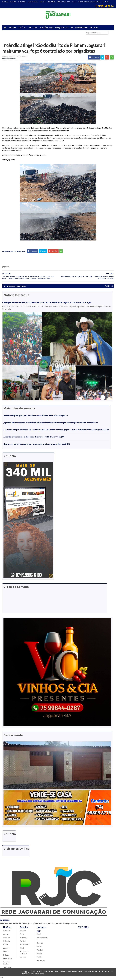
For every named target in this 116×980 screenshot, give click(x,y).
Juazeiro (6, 949)
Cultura (34, 28)
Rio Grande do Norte (89, 2)
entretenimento (42, 940)
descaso (6, 935)
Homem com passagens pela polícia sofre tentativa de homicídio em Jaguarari (36, 416)
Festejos (40, 948)
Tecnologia (7, 969)
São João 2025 (62, 28)
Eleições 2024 (46, 28)
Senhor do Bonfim (7, 964)
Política (23, 28)
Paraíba (51, 2)
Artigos (94, 28)
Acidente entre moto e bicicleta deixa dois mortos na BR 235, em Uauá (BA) (34, 438)
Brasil (5, 2)
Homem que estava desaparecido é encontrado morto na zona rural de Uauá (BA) (37, 445)
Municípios (9, 33)
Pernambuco (63, 2)
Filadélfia (6, 939)
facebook (109, 287)
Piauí (74, 2)
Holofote (7, 942)
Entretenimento (79, 28)
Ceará (43, 2)
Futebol (40, 951)
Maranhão (33, 2)
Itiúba (5, 946)
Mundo (6, 953)
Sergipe (106, 2)
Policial (39, 955)
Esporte (40, 944)
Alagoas (22, 2)
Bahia (13, 2)
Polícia (13, 28)
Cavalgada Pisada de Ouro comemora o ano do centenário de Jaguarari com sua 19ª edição (47, 303)
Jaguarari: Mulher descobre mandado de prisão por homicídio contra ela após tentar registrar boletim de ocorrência (51, 424)
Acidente (7, 932)
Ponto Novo (8, 960)
